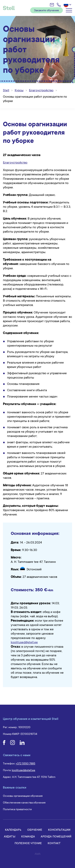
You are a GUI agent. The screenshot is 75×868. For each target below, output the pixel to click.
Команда (28, 836)
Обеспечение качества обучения (24, 803)
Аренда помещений (56, 836)
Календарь (13, 830)
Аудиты (10, 836)
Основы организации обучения (23, 796)
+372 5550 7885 (25, 763)
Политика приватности (17, 809)
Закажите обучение (47, 10)
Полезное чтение (28, 843)
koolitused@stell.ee (24, 642)
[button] (68, 5)
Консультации (59, 830)
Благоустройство (15, 163)
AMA (38, 854)
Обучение (35, 830)
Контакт (54, 843)
